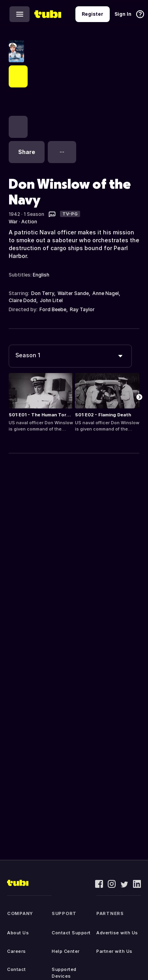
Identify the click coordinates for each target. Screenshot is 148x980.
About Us (18, 933)
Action (29, 222)
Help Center (66, 951)
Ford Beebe (53, 309)
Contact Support (71, 933)
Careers (17, 951)
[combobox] (70, 356)
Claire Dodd (22, 300)
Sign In (123, 14)
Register (93, 14)
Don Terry (43, 293)
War (13, 222)
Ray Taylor (82, 309)
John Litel (51, 300)
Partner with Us (114, 951)
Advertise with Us (117, 933)
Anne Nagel (106, 293)
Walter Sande (73, 293)
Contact (17, 969)
